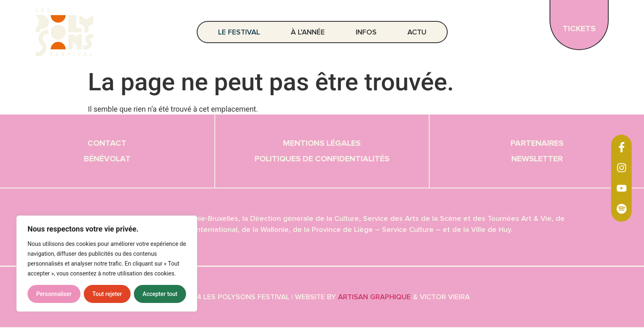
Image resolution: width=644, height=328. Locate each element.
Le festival (241, 32)
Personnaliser (54, 294)
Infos (368, 32)
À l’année (310, 32)
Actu (417, 32)
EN (624, 28)
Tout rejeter (107, 294)
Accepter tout (160, 294)
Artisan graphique (374, 297)
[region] (107, 264)
